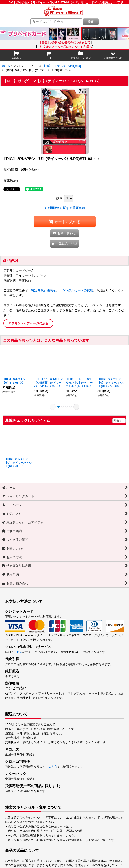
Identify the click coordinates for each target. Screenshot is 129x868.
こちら (18, 652)
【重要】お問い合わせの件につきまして (64, 43)
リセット (119, 421)
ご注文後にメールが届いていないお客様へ (65, 47)
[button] (113, 55)
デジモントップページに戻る (28, 323)
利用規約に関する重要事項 (65, 208)
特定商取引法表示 (44, 290)
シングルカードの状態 (78, 290)
